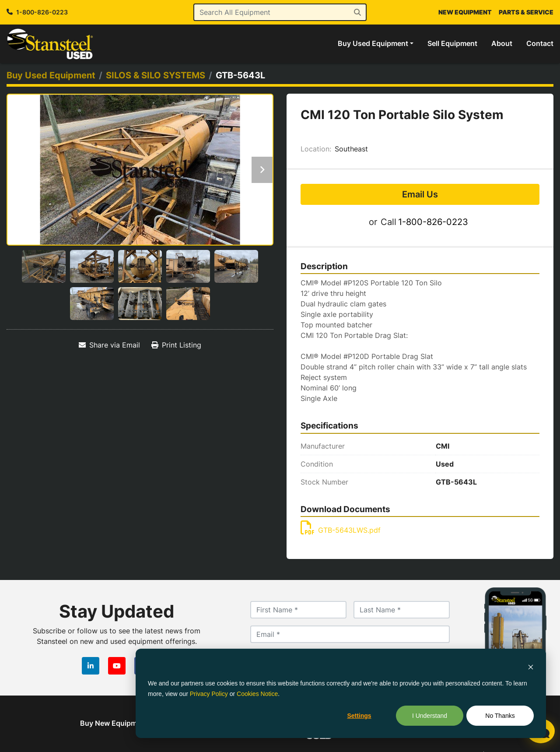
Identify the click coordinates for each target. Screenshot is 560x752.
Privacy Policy (209, 694)
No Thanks (500, 716)
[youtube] (117, 666)
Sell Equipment (452, 43)
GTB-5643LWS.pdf (341, 530)
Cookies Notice (257, 694)
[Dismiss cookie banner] (531, 666)
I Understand (430, 716)
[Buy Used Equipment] (51, 75)
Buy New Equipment (114, 723)
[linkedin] (91, 666)
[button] (376, 43)
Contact (540, 43)
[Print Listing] (176, 345)
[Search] (280, 12)
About (502, 43)
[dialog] (341, 693)
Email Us (420, 194)
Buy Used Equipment (373, 43)
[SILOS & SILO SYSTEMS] (156, 75)
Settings (359, 716)
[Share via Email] (109, 345)
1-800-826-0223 (42, 12)
